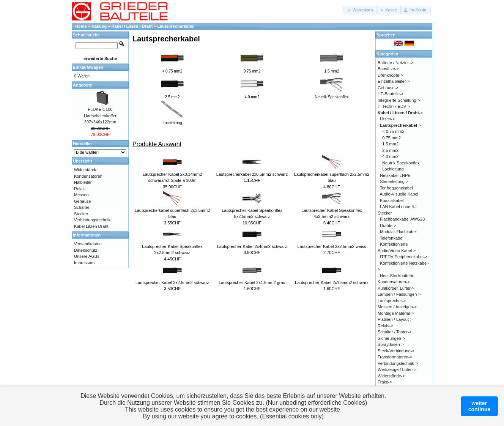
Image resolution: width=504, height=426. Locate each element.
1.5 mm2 (390, 144)
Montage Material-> (396, 313)
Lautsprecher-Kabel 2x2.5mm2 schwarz (172, 282)
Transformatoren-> (395, 357)
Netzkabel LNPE (395, 175)
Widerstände (86, 170)
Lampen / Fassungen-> (399, 294)
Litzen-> (387, 119)
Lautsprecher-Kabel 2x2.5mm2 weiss (332, 246)
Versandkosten (88, 244)
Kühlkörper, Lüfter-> (396, 288)
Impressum (84, 263)
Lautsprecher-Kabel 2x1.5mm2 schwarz (332, 282)
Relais (80, 189)
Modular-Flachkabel (398, 232)
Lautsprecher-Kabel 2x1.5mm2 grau (252, 282)
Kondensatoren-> (394, 282)
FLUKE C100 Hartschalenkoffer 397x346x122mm (100, 116)
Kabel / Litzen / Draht (132, 26)
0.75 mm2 (391, 138)
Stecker (81, 214)
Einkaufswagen (88, 67)
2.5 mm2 (390, 150)
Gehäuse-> (388, 88)
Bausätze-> (388, 69)
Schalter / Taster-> (395, 332)
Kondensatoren (88, 176)
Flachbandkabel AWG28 (402, 219)
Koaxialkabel (392, 200)
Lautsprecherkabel (176, 26)
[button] (360, 10)
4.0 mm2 (390, 156)
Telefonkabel (392, 238)
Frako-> (385, 382)
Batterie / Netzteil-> (395, 63)
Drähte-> (388, 226)
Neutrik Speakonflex (401, 163)
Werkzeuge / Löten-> (397, 369)
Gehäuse (83, 201)
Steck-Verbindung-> (396, 351)
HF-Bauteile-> (391, 94)
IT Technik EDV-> (394, 106)
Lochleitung (393, 169)
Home (81, 26)
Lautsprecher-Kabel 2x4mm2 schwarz (252, 246)
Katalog (99, 26)
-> (400, 113)
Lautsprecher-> (392, 301)
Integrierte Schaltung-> (399, 100)
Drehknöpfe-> (390, 75)
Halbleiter (83, 182)
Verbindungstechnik (92, 220)
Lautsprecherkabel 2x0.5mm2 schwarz (252, 174)
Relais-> (385, 326)
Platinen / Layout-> (395, 319)
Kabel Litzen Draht (91, 226)
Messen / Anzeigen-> (397, 307)
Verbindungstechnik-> (398, 363)
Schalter (82, 207)
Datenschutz (86, 250)
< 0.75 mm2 (393, 131)
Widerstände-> (391, 376)
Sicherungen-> (391, 338)
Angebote (83, 85)
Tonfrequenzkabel (396, 188)
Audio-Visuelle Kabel (399, 194)
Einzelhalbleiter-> (394, 81)
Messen (81, 195)
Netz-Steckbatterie (397, 276)
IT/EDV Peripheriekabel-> (404, 257)
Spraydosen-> (391, 344)
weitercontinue (479, 406)
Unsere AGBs (87, 256)
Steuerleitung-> (394, 181)
